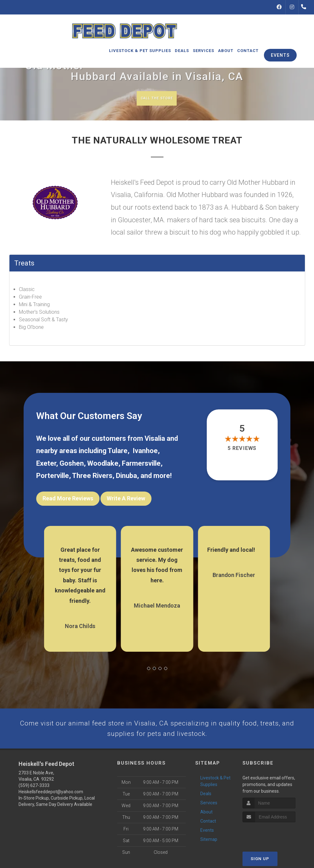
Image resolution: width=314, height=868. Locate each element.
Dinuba (126, 477)
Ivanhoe (145, 452)
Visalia (155, 439)
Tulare (118, 452)
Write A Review (126, 500)
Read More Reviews (68, 500)
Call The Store (156, 98)
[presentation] (276, 840)
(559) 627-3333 (34, 791)
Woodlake (103, 464)
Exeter (46, 464)
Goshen (72, 464)
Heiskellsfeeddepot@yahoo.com (51, 798)
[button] (149, 665)
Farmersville (141, 464)
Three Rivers (92, 477)
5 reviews (242, 449)
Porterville (53, 477)
